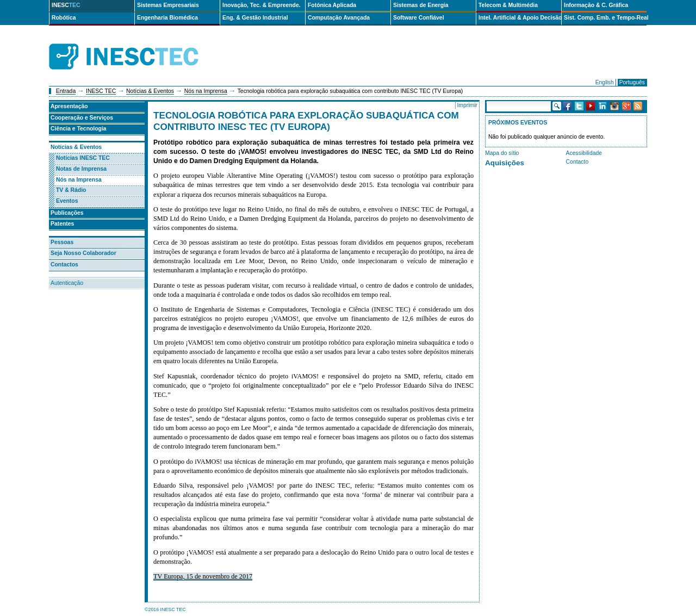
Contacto (577, 162)
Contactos (64, 265)
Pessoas (62, 242)
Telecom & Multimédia (508, 5)
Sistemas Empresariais (168, 5)
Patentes (62, 224)
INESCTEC (136, 45)
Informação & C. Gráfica (596, 5)
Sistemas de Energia (421, 5)
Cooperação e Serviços (82, 118)
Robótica (64, 18)
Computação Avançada (339, 18)
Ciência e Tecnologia (79, 129)
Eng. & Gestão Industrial (255, 18)
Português (632, 82)
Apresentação (69, 106)
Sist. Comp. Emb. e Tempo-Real (605, 18)
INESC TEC (101, 91)
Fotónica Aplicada (332, 5)
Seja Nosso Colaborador (83, 253)
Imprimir (467, 105)
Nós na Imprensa (206, 91)
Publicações (67, 213)
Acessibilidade (584, 153)
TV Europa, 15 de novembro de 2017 (203, 576)
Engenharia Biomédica (167, 18)
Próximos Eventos (518, 123)
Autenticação (67, 283)
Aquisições (505, 163)
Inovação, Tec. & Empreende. (262, 5)
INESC (66, 5)
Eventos (67, 201)
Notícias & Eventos (150, 91)
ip (227, 57)
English (605, 82)
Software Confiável (419, 18)
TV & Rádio (71, 190)
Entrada (66, 91)
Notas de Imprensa (81, 169)
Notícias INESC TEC (83, 158)
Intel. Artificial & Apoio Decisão (520, 18)
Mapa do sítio (502, 153)
